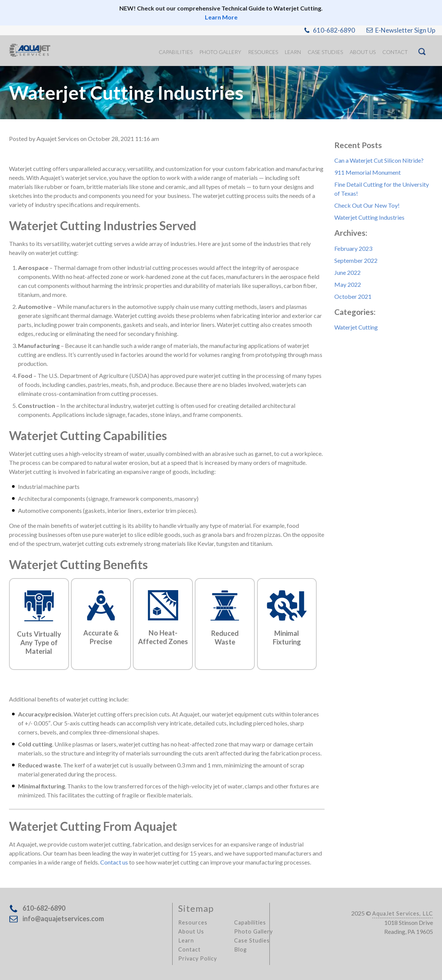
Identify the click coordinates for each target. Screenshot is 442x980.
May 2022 (348, 284)
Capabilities (250, 922)
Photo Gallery (253, 931)
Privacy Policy (198, 958)
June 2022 (347, 272)
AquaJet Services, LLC (403, 913)
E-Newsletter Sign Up (405, 30)
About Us (191, 931)
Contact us (114, 862)
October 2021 (353, 296)
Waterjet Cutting (356, 327)
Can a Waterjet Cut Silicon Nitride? (379, 160)
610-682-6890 (334, 30)
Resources (193, 922)
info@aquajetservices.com (63, 919)
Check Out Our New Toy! (367, 205)
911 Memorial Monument (368, 172)
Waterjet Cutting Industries (369, 217)
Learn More (221, 17)
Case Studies (252, 940)
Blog (241, 949)
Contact (189, 949)
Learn (186, 940)
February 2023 (353, 248)
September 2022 (356, 260)
